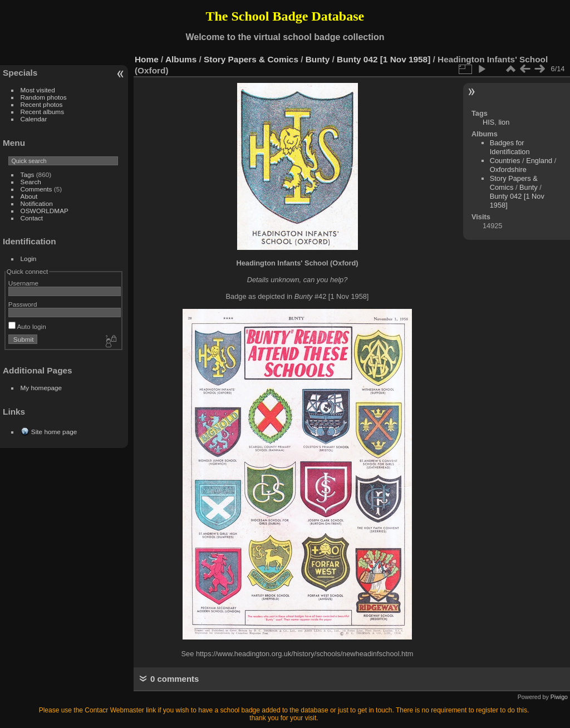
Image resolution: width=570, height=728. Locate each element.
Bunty (318, 59)
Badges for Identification (510, 147)
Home (147, 59)
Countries (505, 161)
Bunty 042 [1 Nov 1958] (384, 59)
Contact (32, 218)
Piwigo (559, 697)
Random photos (44, 97)
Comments (36, 189)
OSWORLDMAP (45, 211)
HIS (488, 122)
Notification (37, 203)
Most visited (38, 90)
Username (23, 283)
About (29, 196)
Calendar (34, 119)
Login (29, 259)
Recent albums (42, 112)
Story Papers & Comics (251, 59)
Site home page (54, 432)
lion (504, 122)
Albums (181, 59)
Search (31, 182)
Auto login (27, 326)
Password (23, 304)
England (539, 161)
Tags (28, 174)
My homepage (41, 388)
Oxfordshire (508, 169)
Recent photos (42, 104)
